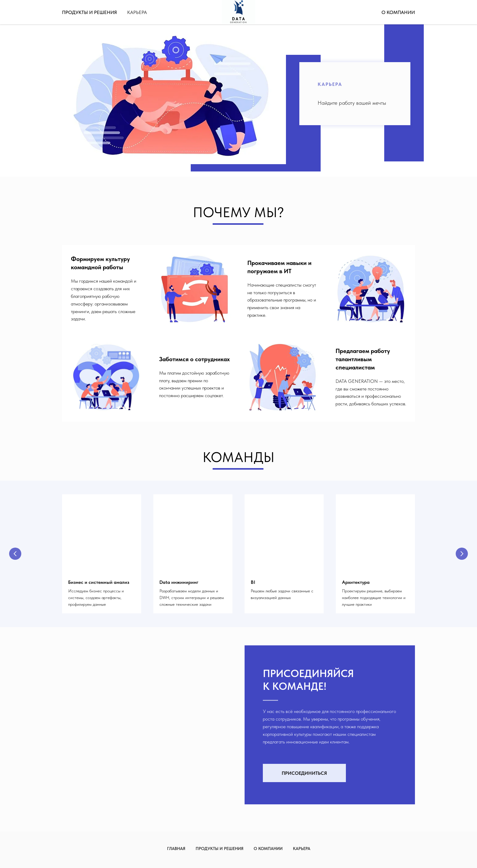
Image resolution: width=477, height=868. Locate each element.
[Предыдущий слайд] (15, 554)
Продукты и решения (89, 12)
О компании (398, 12)
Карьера (137, 12)
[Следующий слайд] (462, 554)
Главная (176, 849)
